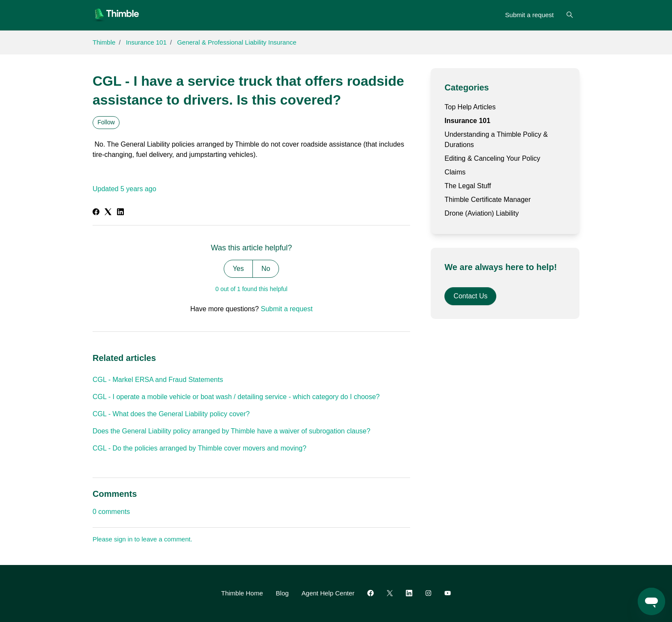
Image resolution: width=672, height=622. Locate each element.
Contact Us (470, 296)
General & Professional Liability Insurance (237, 42)
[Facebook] (96, 213)
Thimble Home (242, 593)
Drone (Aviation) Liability (481, 213)
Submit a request (529, 15)
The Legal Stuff (468, 186)
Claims (455, 172)
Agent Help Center (328, 593)
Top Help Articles (470, 107)
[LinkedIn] (120, 213)
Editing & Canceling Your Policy (492, 158)
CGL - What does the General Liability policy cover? (171, 414)
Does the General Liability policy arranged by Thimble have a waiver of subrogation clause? (231, 431)
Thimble (104, 42)
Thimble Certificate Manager (487, 200)
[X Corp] (108, 213)
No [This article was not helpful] (266, 269)
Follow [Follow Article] (106, 122)
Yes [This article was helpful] (238, 269)
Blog (282, 593)
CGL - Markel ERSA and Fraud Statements (158, 380)
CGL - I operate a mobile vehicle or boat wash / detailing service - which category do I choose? (236, 397)
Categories (466, 87)
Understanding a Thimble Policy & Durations (496, 140)
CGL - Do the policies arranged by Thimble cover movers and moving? (199, 448)
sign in (123, 539)
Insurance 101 (146, 42)
